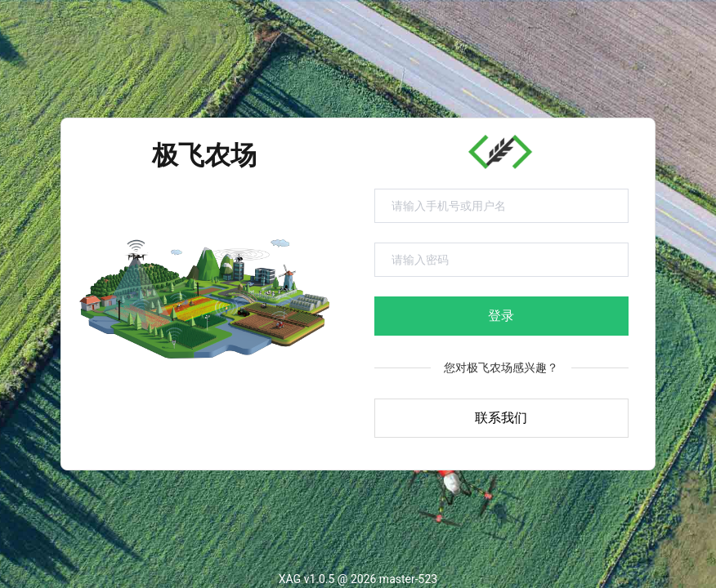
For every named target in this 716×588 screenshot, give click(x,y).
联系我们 (501, 418)
